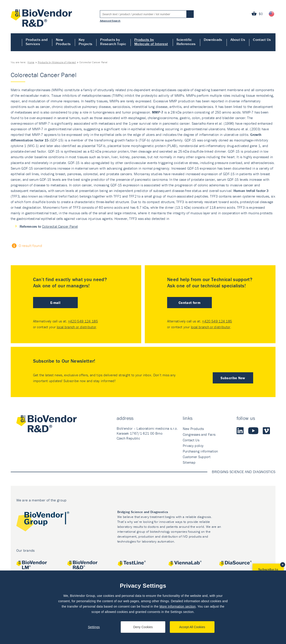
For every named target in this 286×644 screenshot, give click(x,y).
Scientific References (186, 42)
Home (16, 42)
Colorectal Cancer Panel (60, 226)
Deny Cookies (143, 627)
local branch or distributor (77, 327)
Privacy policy (193, 446)
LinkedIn (240, 431)
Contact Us (262, 40)
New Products (63, 42)
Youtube (253, 431)
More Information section (178, 606)
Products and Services (37, 42)
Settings (94, 627)
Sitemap (189, 462)
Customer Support (197, 457)
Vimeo (266, 431)
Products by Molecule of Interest (151, 42)
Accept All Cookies (192, 627)
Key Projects (86, 42)
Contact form (189, 303)
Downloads (213, 40)
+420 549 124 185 (83, 321)
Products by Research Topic (113, 42)
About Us (238, 40)
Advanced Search (110, 21)
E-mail (55, 303)
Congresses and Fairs (199, 434)
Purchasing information (200, 451)
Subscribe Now (233, 378)
